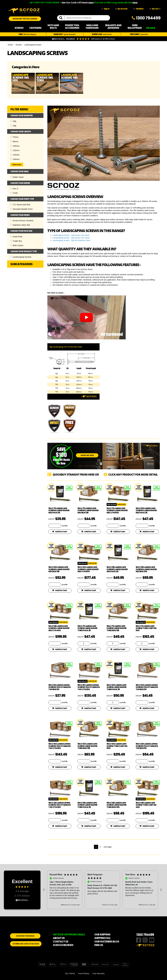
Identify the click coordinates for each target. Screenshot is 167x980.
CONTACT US (61, 942)
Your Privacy (84, 973)
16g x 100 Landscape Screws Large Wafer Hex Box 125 (59, 569)
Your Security (98, 973)
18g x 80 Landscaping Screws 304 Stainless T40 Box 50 (60, 687)
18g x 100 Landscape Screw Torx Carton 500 (117, 746)
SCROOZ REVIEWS (63, 945)
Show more (17, 165)
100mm (15, 146)
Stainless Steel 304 (20, 225)
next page (108, 847)
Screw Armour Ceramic (22, 220)
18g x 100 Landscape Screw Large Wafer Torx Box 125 (87, 746)
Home (10, 45)
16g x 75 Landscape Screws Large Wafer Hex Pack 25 (59, 510)
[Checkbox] (11, 121)
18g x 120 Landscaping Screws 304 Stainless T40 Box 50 (147, 746)
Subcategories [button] (21, 264)
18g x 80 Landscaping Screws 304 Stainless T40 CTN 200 (89, 687)
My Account (121, 9)
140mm (15, 159)
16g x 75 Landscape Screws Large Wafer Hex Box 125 (88, 510)
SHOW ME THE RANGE (25, 936)
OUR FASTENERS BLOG (107, 942)
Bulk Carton (17, 245)
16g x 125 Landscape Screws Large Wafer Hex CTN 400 (59, 628)
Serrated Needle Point (21, 209)
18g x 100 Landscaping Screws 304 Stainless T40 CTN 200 (60, 746)
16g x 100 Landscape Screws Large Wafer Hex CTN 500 (88, 569)
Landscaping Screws (33, 45)
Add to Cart (59, 532)
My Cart (154, 9)
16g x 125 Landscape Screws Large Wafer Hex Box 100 (146, 569)
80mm (14, 141)
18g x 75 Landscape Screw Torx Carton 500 (146, 628)
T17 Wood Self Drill (20, 205)
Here (91, 3)
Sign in (105, 9)
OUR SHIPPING (102, 935)
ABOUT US (59, 938)
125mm (15, 155)
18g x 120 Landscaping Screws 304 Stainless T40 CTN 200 (60, 805)
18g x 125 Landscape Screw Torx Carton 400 (146, 805)
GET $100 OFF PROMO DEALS (69, 935)
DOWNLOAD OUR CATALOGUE (26, 944)
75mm (14, 137)
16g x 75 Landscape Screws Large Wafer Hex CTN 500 (117, 510)
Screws (19, 45)
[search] (62, 18)
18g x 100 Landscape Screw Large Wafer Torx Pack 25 (116, 687)
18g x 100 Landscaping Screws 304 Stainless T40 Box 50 (147, 687)
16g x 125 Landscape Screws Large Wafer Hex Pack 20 (117, 569)
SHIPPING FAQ (102, 938)
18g (13, 126)
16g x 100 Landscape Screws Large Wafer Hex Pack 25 (146, 510)
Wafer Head (17, 177)
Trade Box (16, 241)
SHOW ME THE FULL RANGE (25, 19)
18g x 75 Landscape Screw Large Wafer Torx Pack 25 (87, 628)
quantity (65, 526)
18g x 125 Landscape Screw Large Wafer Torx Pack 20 (87, 805)
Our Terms (70, 973)
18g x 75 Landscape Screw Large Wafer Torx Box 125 (116, 628)
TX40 (14, 193)
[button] (44, 890)
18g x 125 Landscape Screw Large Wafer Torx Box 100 (116, 805)
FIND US (99, 945)
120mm (15, 150)
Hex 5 (14, 189)
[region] (102, 890)
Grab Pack (16, 237)
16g (13, 121)
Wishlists (138, 9)
